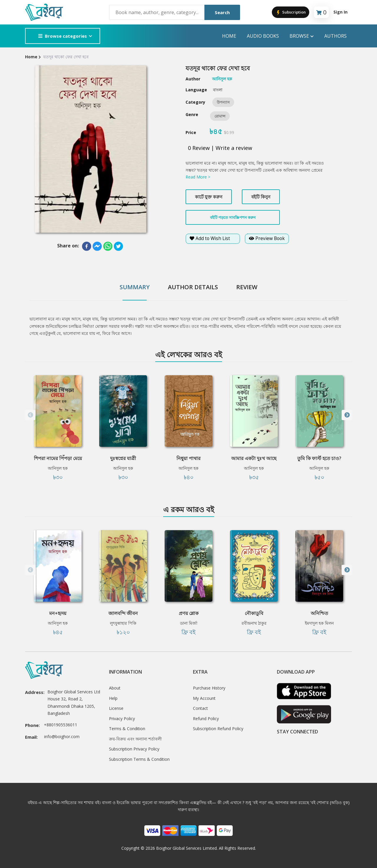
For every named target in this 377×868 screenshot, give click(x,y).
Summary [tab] (135, 287)
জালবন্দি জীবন (123, 613)
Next (347, 415)
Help (113, 698)
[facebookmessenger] (97, 246)
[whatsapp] (108, 246)
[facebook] (87, 246)
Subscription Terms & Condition (139, 759)
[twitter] (118, 246)
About (115, 688)
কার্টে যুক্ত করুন (209, 197)
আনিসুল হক (58, 468)
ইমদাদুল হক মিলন (319, 623)
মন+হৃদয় (58, 613)
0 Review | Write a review (220, 148)
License (116, 708)
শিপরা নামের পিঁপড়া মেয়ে (58, 458)
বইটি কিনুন (261, 197)
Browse (302, 36)
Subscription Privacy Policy (134, 749)
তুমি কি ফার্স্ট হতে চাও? (319, 458)
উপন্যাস (223, 102)
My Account (204, 698)
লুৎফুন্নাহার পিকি (123, 623)
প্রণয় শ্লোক (189, 613)
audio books (263, 36)
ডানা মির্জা (189, 623)
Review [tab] (247, 287)
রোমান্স (220, 116)
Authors (335, 36)
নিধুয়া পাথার (188, 458)
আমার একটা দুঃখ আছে (254, 458)
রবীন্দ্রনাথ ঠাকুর (254, 623)
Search (222, 12)
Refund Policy (206, 719)
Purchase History (209, 688)
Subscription (291, 13)
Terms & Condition (127, 729)
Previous (30, 415)
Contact (200, 708)
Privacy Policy (122, 719)
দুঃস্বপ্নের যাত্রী (123, 458)
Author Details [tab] (193, 287)
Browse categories (63, 36)
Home (229, 36)
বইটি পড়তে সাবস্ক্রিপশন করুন (233, 217)
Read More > (198, 177)
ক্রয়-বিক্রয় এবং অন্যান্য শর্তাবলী (135, 739)
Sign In (340, 12)
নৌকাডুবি (254, 613)
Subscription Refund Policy (218, 729)
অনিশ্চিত (319, 613)
